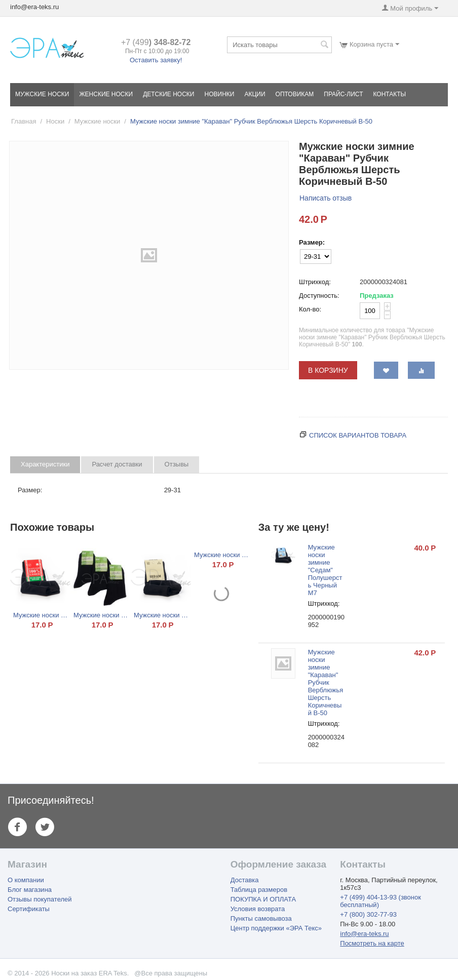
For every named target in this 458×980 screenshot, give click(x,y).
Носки (55, 121)
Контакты (389, 94)
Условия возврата (258, 909)
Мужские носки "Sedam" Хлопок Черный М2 (161, 615)
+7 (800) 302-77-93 (368, 914)
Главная (24, 121)
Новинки (220, 94)
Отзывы (177, 464)
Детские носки (168, 94)
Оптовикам (295, 94)
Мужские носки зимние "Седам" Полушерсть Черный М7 (325, 570)
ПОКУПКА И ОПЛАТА (263, 899)
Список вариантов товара (358, 435)
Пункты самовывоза (261, 918)
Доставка (245, 880)
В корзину (328, 370)
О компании (26, 880)
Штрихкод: (315, 282)
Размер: (312, 242)
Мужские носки (42, 94)
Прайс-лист (343, 94)
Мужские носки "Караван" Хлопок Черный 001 (221, 555)
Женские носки (106, 94)
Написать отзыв (326, 198)
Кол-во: (310, 309)
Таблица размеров (259, 890)
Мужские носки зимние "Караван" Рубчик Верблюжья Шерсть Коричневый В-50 (326, 682)
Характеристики (45, 464)
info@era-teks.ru (364, 934)
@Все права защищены (171, 973)
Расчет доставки (117, 464)
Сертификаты (29, 909)
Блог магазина (30, 890)
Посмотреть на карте (372, 943)
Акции (255, 94)
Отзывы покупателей (40, 899)
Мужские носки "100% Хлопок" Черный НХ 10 (40, 615)
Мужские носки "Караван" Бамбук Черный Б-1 (101, 615)
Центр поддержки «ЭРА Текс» (276, 928)
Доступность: (319, 296)
